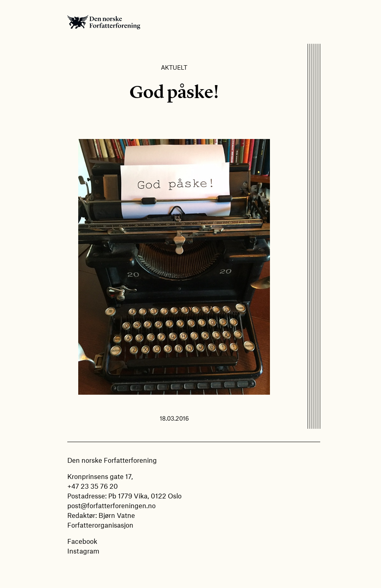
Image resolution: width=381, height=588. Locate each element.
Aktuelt (174, 67)
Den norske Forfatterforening (104, 22)
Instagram (83, 551)
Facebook (82, 541)
